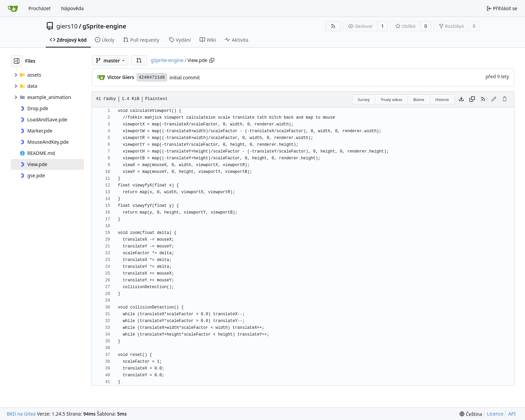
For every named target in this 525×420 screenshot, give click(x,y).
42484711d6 (152, 77)
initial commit (185, 77)
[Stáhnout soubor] (461, 99)
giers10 (67, 26)
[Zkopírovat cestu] (212, 60)
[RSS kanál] (333, 26)
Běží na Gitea (21, 414)
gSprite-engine (104, 26)
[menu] (471, 414)
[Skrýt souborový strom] (17, 61)
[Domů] (13, 8)
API (512, 414)
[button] (139, 60)
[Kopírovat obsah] (472, 99)
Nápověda (72, 8)
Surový (364, 99)
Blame (419, 99)
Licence (495, 414)
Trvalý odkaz (391, 99)
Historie (442, 99)
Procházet (39, 8)
